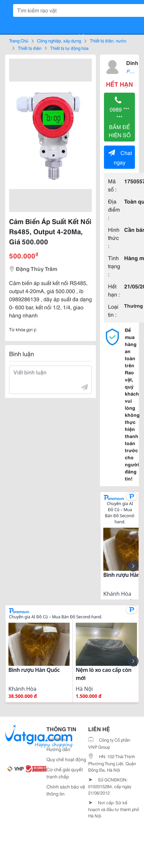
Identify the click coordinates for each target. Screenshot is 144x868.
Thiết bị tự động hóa (69, 48)
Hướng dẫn (58, 749)
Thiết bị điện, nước (108, 40)
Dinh (132, 63)
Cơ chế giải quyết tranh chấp (65, 773)
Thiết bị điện (30, 48)
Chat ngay (120, 157)
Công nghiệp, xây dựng (59, 40)
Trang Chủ (19, 40)
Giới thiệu (57, 739)
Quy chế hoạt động (66, 759)
